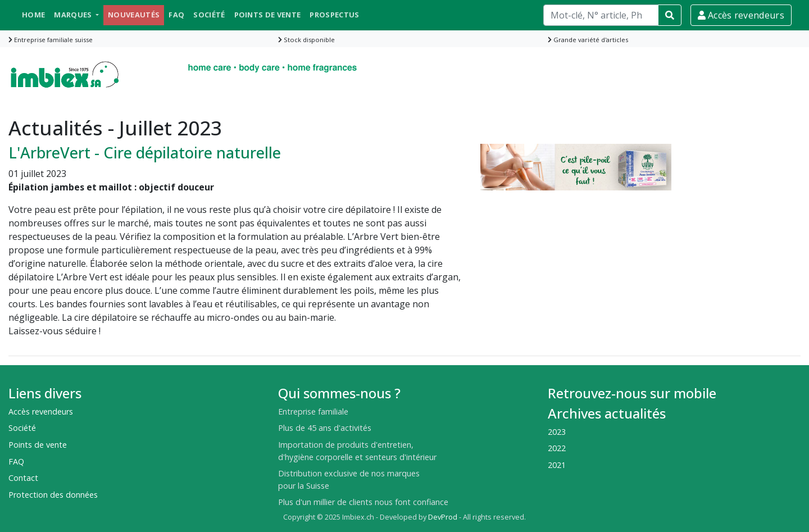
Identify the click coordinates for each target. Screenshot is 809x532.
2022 (557, 448)
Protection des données (53, 495)
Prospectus (334, 15)
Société (209, 15)
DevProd (443, 517)
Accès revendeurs (741, 15)
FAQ (176, 15)
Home (33, 15)
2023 (557, 432)
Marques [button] (74, 15)
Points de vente (268, 15)
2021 (557, 465)
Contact (23, 478)
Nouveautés (134, 15)
